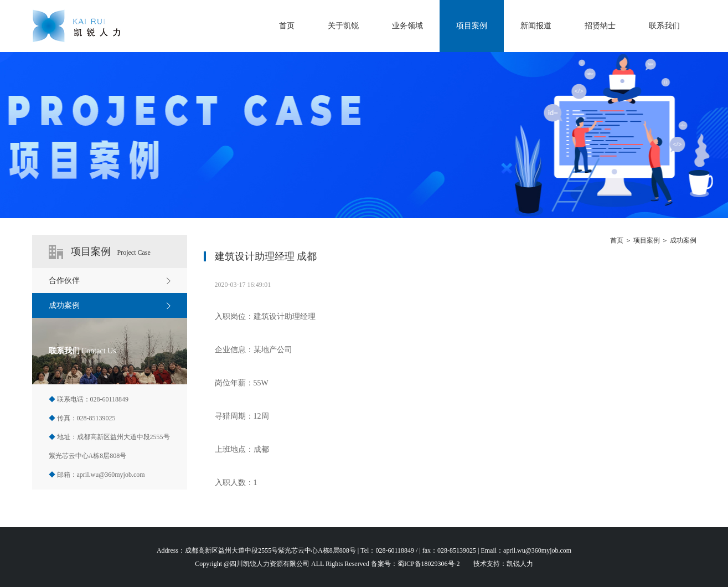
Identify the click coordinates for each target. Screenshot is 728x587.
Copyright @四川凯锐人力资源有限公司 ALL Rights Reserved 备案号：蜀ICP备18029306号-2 (327, 564)
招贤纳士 (600, 26)
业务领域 (407, 26)
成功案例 (683, 240)
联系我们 (664, 26)
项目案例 (472, 26)
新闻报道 (536, 26)
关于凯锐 (343, 26)
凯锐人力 (520, 564)
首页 (287, 26)
